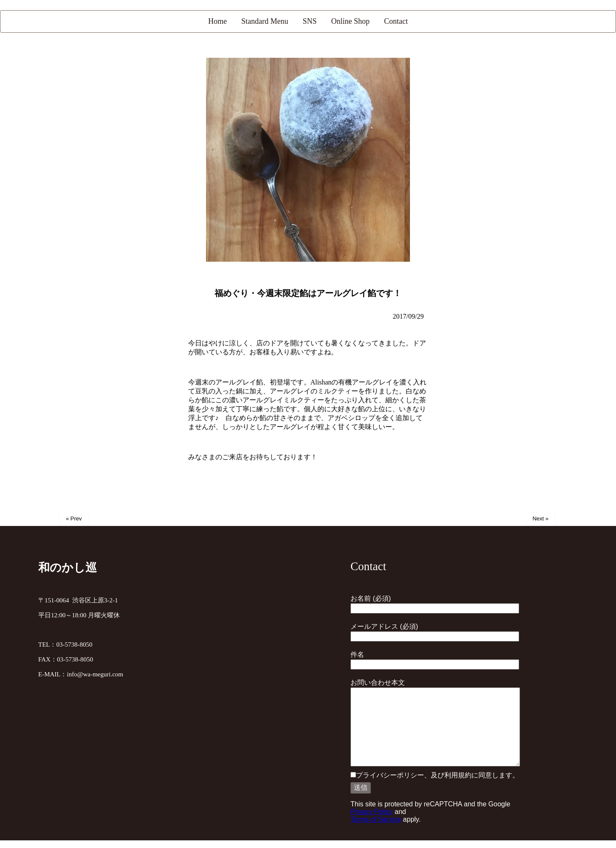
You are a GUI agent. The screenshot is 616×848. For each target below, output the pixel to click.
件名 (435, 659)
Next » (540, 519)
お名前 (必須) (435, 603)
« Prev (74, 519)
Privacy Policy (372, 812)
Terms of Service (376, 819)
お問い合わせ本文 (435, 723)
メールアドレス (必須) (435, 631)
